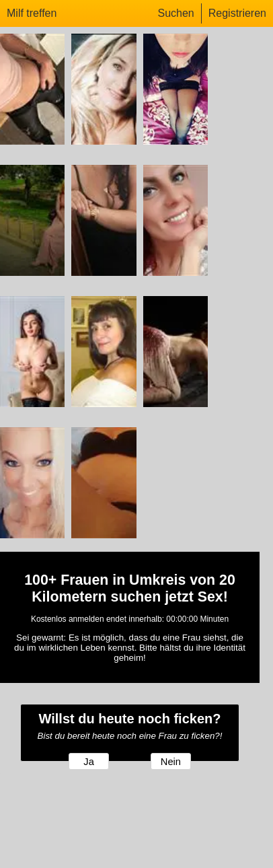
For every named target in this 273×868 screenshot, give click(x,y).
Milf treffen (32, 13)
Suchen (175, 13)
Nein (171, 762)
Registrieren (237, 13)
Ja (88, 762)
